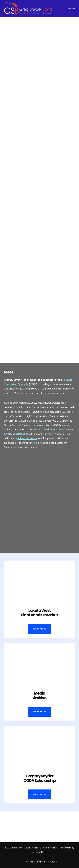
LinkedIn (41, 862)
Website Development (60, 848)
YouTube (52, 862)
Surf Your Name (39, 852)
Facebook (30, 862)
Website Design (39, 848)
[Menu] (70, 8)
